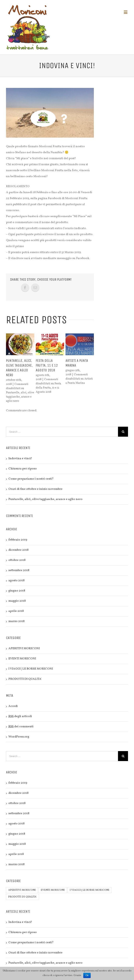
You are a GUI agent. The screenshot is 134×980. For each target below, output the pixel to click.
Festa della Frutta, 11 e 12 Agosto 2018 (47, 365)
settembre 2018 (19, 570)
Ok (87, 975)
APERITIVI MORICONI (24, 649)
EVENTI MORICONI (22, 659)
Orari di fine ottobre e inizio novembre (35, 489)
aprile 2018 (16, 611)
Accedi (13, 706)
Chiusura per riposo (23, 469)
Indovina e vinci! (20, 459)
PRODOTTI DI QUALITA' (25, 679)
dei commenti (21, 727)
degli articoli (20, 716)
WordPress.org (19, 737)
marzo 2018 (16, 621)
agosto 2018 (16, 581)
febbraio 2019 (18, 540)
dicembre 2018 (18, 550)
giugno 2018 (17, 591)
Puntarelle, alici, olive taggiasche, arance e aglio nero (45, 499)
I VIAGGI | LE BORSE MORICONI (31, 669)
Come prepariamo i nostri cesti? (31, 479)
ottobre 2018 (17, 560)
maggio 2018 (17, 601)
